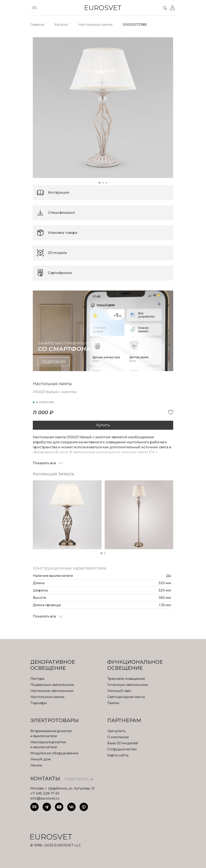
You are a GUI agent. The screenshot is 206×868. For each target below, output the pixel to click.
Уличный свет (119, 691)
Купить (103, 425)
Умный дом (41, 759)
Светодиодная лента (126, 697)
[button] (100, 183)
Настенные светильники (52, 691)
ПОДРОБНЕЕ (79, 779)
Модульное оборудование (54, 753)
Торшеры (39, 703)
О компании (118, 737)
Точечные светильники (128, 685)
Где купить (116, 731)
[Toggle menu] (34, 8)
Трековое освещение (126, 679)
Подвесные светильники (52, 685)
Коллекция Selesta (53, 474)
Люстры (37, 679)
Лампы (113, 703)
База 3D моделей (123, 743)
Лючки (36, 765)
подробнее (54, 362)
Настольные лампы (47, 697)
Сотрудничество (122, 749)
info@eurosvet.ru (45, 798)
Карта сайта (118, 755)
